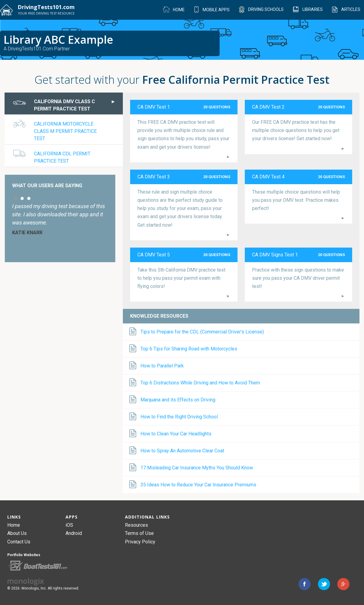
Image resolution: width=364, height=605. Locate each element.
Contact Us (19, 542)
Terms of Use (139, 533)
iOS (69, 525)
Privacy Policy (140, 542)
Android (74, 533)
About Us (17, 533)
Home (14, 525)
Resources (136, 525)
